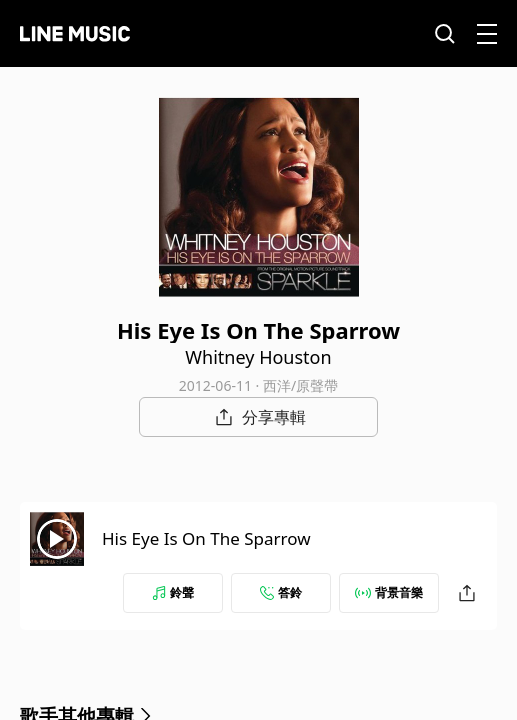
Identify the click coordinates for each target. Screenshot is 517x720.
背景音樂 (389, 592)
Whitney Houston (258, 357)
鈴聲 (173, 592)
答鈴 (281, 592)
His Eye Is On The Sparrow (206, 538)
